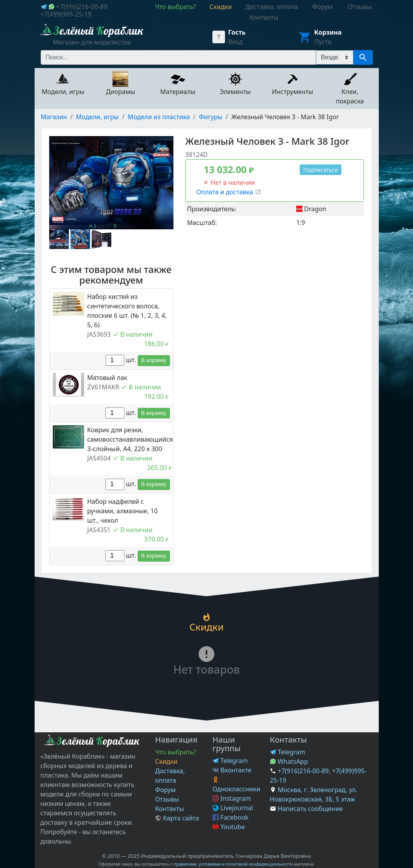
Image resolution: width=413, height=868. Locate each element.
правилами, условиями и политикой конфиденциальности (233, 864)
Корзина (328, 32)
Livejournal (233, 808)
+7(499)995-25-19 (66, 14)
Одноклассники (236, 785)
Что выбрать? (175, 752)
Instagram (232, 798)
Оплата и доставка (229, 192)
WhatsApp (289, 761)
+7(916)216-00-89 (82, 7)
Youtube (229, 827)
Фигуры (210, 117)
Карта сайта (177, 818)
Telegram (230, 761)
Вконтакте (232, 770)
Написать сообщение (310, 809)
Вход (235, 42)
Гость (237, 32)
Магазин (54, 117)
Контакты (169, 809)
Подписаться (321, 170)
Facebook (230, 817)
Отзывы (167, 799)
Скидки (166, 761)
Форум (165, 790)
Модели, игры (97, 117)
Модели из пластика (159, 117)
